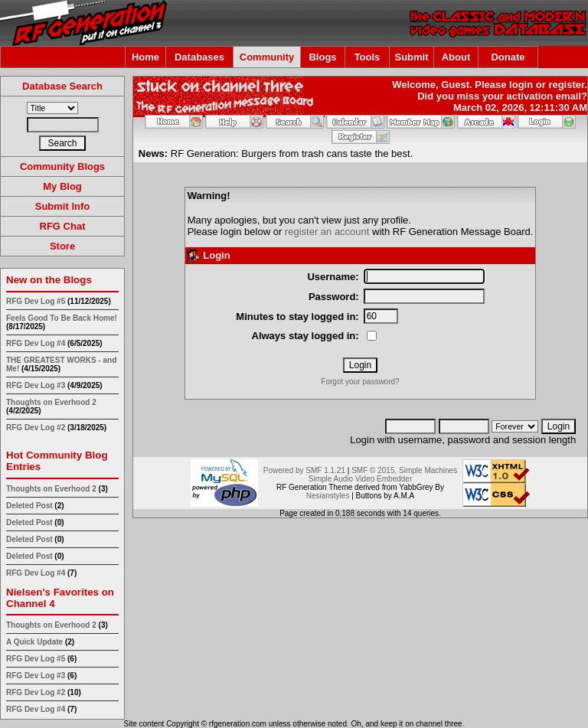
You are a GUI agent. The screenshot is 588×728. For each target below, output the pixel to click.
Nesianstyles (328, 496)
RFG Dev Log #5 (36, 301)
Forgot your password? (360, 382)
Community (267, 57)
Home (145, 57)
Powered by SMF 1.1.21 (304, 470)
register (566, 85)
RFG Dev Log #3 (36, 385)
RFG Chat (63, 226)
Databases (199, 57)
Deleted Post (29, 506)
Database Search (62, 86)
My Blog (62, 186)
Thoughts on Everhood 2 (51, 402)
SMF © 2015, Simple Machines (404, 470)
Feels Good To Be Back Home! (62, 318)
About (456, 57)
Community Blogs (62, 166)
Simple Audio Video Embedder (360, 479)
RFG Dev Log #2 (36, 428)
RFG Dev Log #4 (36, 343)
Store (62, 246)
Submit (411, 57)
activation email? (547, 96)
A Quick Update (36, 642)
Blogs (322, 57)
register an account (327, 232)
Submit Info (63, 206)
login (521, 85)
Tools (367, 57)
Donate (508, 57)
